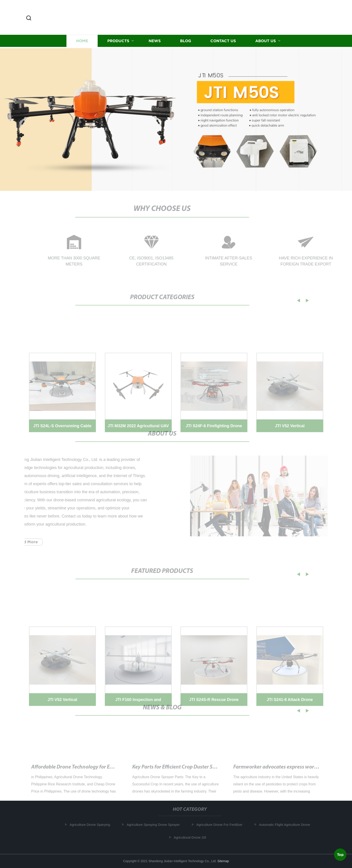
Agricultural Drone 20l (192, 837)
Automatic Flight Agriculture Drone (286, 825)
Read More (25, 542)
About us (266, 42)
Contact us (223, 42)
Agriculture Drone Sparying (92, 825)
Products (118, 42)
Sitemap (223, 861)
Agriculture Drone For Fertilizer (221, 825)
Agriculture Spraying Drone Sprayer (155, 825)
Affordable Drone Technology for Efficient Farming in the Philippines (109, 772)
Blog (186, 42)
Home (82, 42)
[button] (29, 18)
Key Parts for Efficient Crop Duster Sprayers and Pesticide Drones (205, 772)
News (155, 42)
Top (340, 854)
